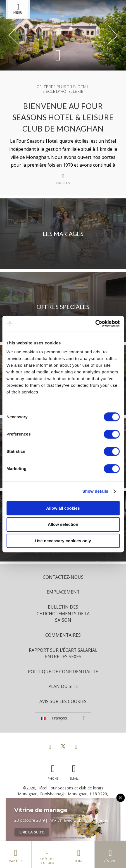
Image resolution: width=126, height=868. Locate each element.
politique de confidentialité (63, 672)
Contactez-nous (63, 577)
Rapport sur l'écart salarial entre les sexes (63, 653)
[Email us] (74, 771)
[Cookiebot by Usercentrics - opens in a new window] (95, 324)
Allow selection (63, 524)
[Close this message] (120, 798)
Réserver (110, 855)
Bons (79, 855)
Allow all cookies (63, 508)
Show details (95, 491)
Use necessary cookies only (63, 541)
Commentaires (63, 635)
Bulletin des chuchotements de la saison (63, 613)
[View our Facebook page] (50, 747)
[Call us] (53, 771)
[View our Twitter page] (63, 747)
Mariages (16, 855)
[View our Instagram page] (76, 747)
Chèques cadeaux (47, 854)
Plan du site (63, 686)
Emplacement (63, 592)
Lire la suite (32, 832)
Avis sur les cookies (63, 701)
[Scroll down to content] (58, 54)
